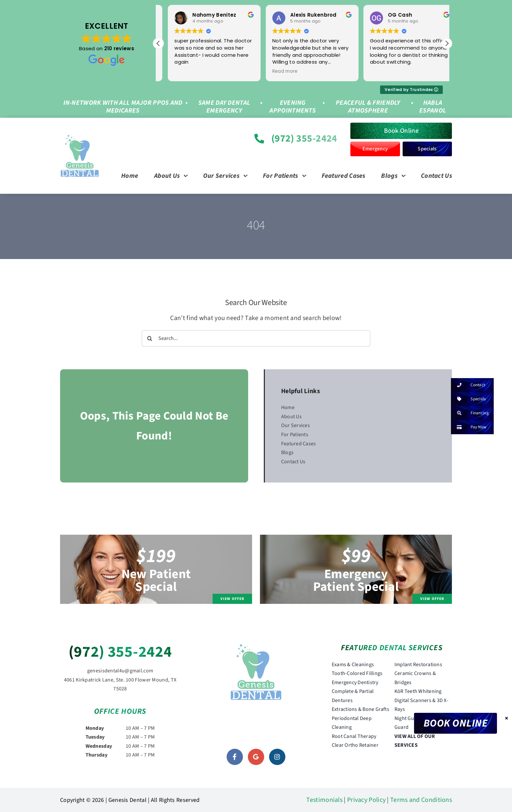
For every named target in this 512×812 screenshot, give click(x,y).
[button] (447, 43)
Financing (470, 413)
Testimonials (324, 800)
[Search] (150, 338)
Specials (468, 399)
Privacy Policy (366, 800)
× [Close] (507, 718)
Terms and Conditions (421, 800)
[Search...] (256, 338)
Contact (468, 385)
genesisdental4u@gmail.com (120, 671)
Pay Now (469, 427)
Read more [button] (178, 71)
